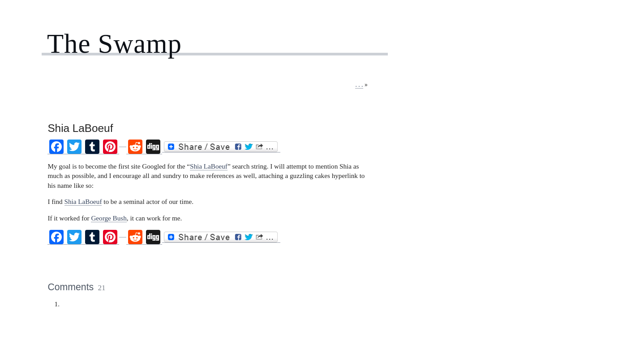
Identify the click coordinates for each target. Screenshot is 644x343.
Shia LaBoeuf (209, 166)
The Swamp (114, 44)
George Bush (109, 218)
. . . (359, 85)
